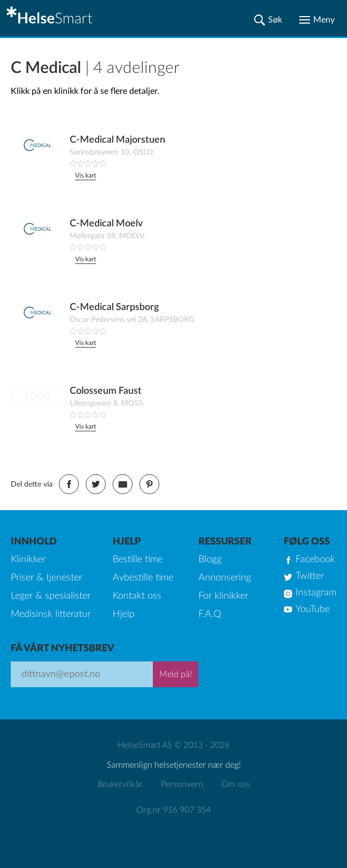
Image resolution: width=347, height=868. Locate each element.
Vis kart (86, 175)
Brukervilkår (120, 784)
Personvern (182, 784)
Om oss (236, 784)
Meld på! (176, 674)
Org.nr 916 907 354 (173, 810)
